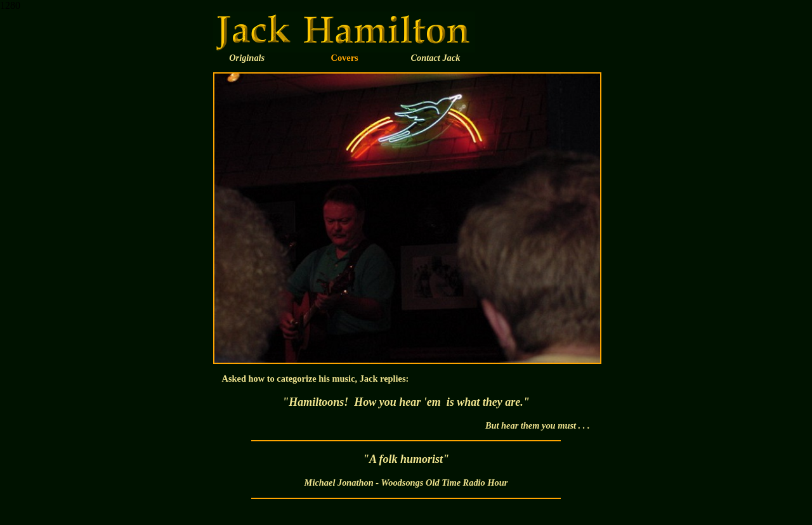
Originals (247, 58)
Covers (345, 58)
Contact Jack (435, 58)
